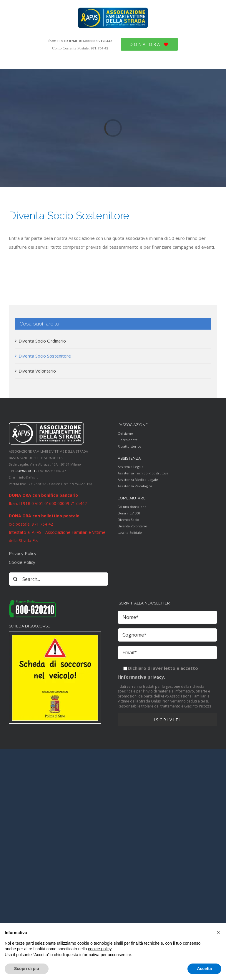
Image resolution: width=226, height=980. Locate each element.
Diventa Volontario (37, 371)
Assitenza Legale (131, 467)
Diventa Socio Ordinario (42, 341)
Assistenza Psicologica (135, 486)
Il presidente (128, 440)
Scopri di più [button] (27, 969)
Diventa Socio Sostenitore (45, 356)
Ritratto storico (129, 446)
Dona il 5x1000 (129, 513)
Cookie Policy (22, 562)
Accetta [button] (204, 969)
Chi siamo (125, 433)
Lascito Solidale (130, 533)
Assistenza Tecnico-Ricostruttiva (143, 473)
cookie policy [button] (100, 949)
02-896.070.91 (25, 471)
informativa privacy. (142, 677)
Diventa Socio (128, 520)
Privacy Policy (23, 553)
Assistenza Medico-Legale (138, 480)
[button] (218, 932)
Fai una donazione (132, 507)
